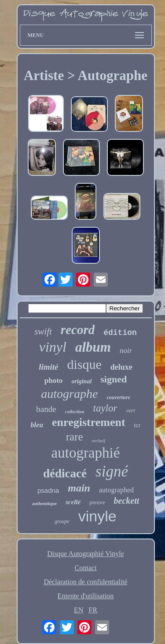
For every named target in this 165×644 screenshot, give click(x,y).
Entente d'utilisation (86, 596)
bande (46, 409)
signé (112, 471)
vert (131, 410)
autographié (86, 453)
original (81, 381)
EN (79, 610)
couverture (118, 397)
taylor (105, 408)
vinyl (53, 347)
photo (54, 380)
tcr (137, 425)
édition (120, 333)
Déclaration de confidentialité (85, 582)
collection (75, 411)
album (93, 347)
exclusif (99, 441)
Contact (86, 568)
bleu (37, 425)
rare (75, 437)
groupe (62, 521)
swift (43, 331)
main (79, 488)
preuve (97, 502)
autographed (116, 490)
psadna (48, 490)
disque (84, 364)
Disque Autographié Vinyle (86, 554)
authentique (44, 503)
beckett (127, 501)
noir (126, 351)
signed (114, 379)
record (78, 330)
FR (93, 610)
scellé (73, 502)
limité (48, 367)
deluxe (121, 367)
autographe (69, 394)
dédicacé (65, 473)
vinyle (97, 516)
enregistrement (89, 422)
